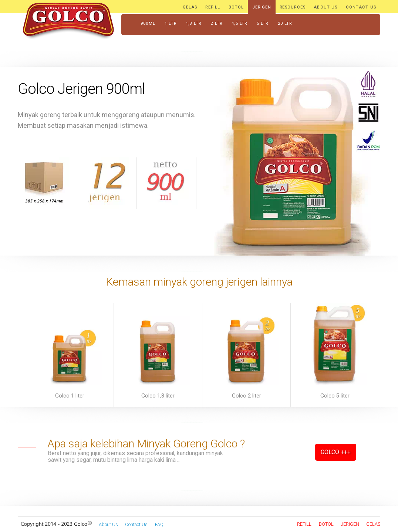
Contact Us (136, 524)
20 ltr (285, 23)
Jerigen (350, 524)
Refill (304, 524)
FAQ (159, 524)
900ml (148, 23)
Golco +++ (336, 452)
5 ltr (263, 23)
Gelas (373, 524)
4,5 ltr (239, 23)
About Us (108, 524)
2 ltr (216, 23)
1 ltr (171, 23)
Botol (326, 524)
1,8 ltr (193, 23)
